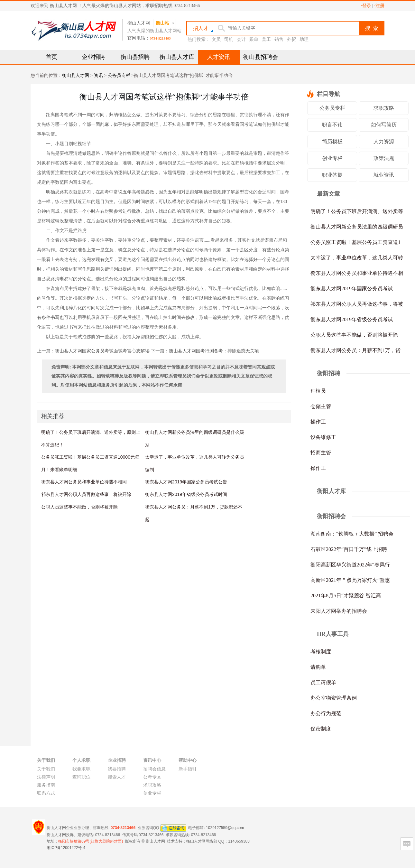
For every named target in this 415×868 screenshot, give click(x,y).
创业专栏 (332, 158)
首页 (51, 57)
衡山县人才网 (76, 75)
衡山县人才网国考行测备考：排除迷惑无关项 (214, 351)
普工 (266, 39)
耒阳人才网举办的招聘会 (339, 611)
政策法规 (384, 158)
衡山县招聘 (135, 57)
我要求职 (81, 769)
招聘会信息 (154, 769)
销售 (279, 39)
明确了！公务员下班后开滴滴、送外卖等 (357, 211)
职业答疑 (332, 175)
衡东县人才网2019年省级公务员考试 (352, 319)
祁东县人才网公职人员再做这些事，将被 (357, 304)
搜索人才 (117, 777)
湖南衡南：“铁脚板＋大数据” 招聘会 (352, 534)
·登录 (366, 6)
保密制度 (321, 729)
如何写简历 (384, 125)
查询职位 (81, 777)
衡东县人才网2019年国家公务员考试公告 (186, 482)
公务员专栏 (119, 75)
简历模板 (332, 141)
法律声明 (46, 777)
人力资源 (384, 141)
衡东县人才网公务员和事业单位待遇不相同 (84, 482)
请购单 (318, 667)
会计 (241, 39)
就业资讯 (384, 175)
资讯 (98, 75)
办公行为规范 (326, 713)
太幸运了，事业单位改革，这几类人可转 (357, 258)
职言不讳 (332, 125)
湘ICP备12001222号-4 (66, 848)
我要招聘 (117, 769)
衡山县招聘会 (261, 57)
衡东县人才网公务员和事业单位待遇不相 (357, 273)
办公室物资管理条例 (334, 698)
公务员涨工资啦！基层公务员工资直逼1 (355, 242)
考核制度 (321, 652)
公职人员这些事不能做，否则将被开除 (79, 507)
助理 (304, 39)
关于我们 (46, 769)
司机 (229, 39)
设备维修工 (323, 437)
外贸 (291, 39)
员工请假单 (323, 682)
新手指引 (188, 769)
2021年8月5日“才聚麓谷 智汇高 (346, 596)
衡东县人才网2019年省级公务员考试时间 (186, 494)
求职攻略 (384, 108)
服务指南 (46, 785)
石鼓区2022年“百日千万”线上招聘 (349, 549)
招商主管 (321, 453)
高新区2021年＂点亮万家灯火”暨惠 (350, 580)
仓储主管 (321, 406)
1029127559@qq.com (225, 827)
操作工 (318, 422)
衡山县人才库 (177, 57)
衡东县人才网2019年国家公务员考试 (352, 289)
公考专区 (152, 777)
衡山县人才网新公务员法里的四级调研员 (357, 227)
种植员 (318, 391)
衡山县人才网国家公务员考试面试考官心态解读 (102, 351)
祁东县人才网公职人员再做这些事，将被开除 (86, 494)
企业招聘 (93, 57)
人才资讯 (219, 57)
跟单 (254, 39)
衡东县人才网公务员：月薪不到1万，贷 (355, 350)
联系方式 (46, 793)
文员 (216, 39)
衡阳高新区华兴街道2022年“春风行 (350, 565)
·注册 (380, 6)
